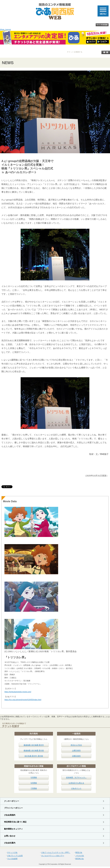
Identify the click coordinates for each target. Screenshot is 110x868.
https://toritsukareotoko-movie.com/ (18, 692)
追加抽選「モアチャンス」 (76, 777)
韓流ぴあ (79, 853)
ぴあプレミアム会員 (15, 856)
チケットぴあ (12, 853)
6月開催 (34, 783)
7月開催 (34, 788)
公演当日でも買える (76, 783)
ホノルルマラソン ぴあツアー (53, 856)
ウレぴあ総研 (12, 859)
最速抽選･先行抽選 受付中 (34, 745)
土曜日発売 (76, 750)
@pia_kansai (5, 29)
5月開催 (34, 777)
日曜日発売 (76, 756)
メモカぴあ (80, 856)
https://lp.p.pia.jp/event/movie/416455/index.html (23, 700)
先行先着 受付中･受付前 (34, 756)
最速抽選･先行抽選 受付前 (34, 750)
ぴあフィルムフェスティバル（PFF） (56, 853)
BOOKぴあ (80, 859)
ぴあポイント (76, 788)
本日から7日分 (76, 745)
